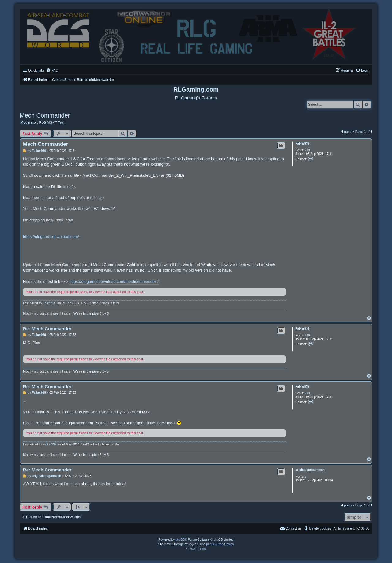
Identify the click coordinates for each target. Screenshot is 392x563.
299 (307, 150)
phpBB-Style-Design (220, 544)
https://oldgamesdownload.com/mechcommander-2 (114, 281)
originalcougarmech (310, 470)
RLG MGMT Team (53, 122)
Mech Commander (45, 115)
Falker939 (302, 143)
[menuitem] (52, 70)
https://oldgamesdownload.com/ (51, 236)
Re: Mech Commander (47, 329)
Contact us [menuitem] (291, 528)
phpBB (180, 540)
